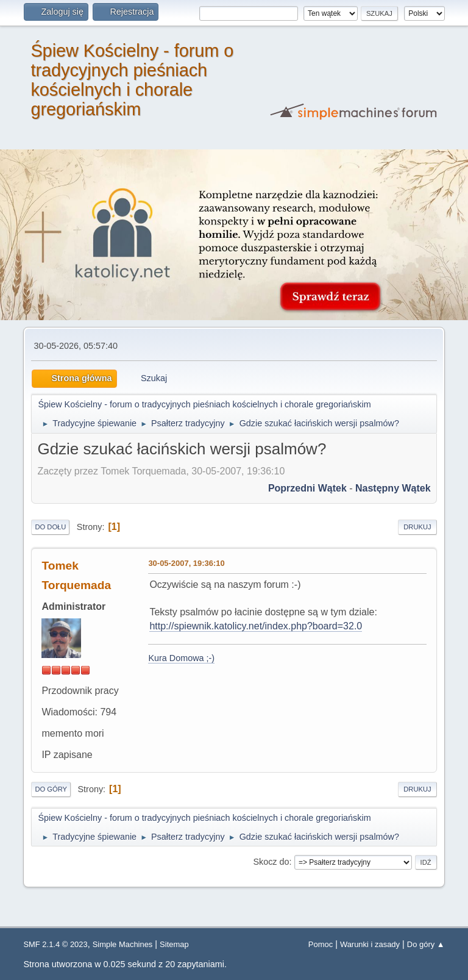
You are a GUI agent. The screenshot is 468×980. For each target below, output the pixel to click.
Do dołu (50, 527)
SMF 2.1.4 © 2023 (55, 944)
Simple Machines (123, 944)
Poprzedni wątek (307, 488)
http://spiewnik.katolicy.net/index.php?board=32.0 (256, 626)
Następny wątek (393, 488)
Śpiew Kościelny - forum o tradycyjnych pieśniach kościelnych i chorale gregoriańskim (132, 80)
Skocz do (271, 862)
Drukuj (417, 527)
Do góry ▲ (426, 944)
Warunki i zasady (370, 944)
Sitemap (174, 944)
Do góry (51, 789)
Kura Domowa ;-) (181, 658)
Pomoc (321, 944)
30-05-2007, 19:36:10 (186, 563)
